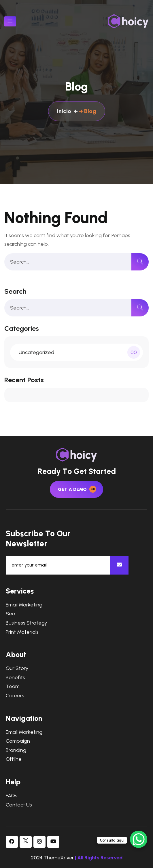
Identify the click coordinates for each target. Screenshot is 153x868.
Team (13, 686)
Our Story (17, 668)
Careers (15, 696)
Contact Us (19, 805)
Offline (14, 759)
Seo (11, 614)
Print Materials (22, 632)
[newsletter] (119, 565)
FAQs (12, 796)
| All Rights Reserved (99, 858)
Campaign (18, 741)
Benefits (15, 678)
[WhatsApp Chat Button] (139, 839)
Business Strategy (26, 623)
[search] (140, 262)
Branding (16, 750)
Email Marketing (24, 605)
